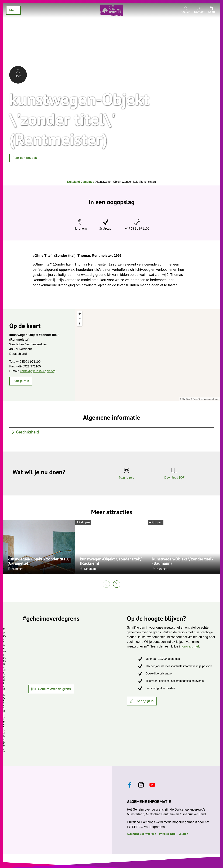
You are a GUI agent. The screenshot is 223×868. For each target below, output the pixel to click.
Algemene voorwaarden (142, 834)
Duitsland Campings (81, 182)
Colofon (183, 834)
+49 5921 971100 (137, 228)
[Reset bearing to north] (80, 324)
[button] (25, 158)
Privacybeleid (167, 834)
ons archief (191, 646)
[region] (148, 355)
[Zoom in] (80, 314)
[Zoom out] (80, 319)
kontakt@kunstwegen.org (38, 371)
